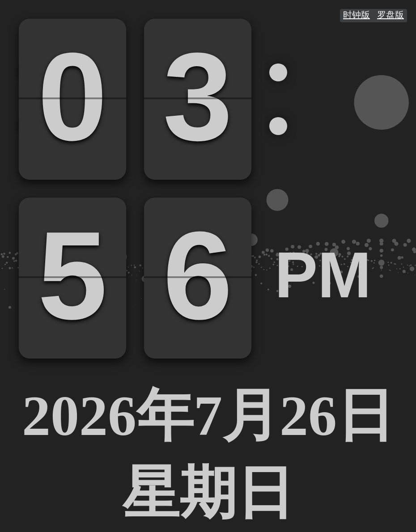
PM (323, 275)
